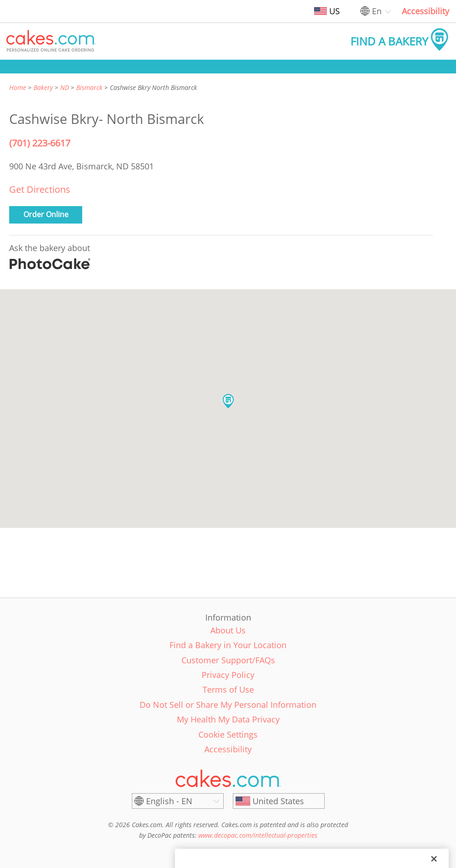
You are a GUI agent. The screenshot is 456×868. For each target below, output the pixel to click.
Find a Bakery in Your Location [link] (228, 645)
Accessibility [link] (425, 11)
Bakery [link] (43, 87)
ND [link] (65, 87)
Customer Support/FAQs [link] (228, 660)
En (377, 11)
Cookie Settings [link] (228, 734)
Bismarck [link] (89, 87)
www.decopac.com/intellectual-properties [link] (258, 835)
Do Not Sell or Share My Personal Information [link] (228, 705)
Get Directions (40, 189)
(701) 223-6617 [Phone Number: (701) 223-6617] (40, 143)
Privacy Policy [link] (228, 675)
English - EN (169, 801)
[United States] (279, 801)
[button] (51, 41)
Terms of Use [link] (228, 689)
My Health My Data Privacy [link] (228, 719)
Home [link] (18, 87)
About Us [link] (228, 630)
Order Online (46, 214)
